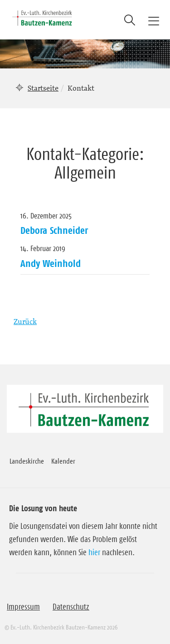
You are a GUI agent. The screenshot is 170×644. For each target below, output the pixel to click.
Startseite (43, 88)
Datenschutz (71, 607)
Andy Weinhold (51, 263)
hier (94, 552)
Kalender (63, 461)
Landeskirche (27, 461)
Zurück (25, 321)
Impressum (23, 607)
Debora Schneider (54, 230)
